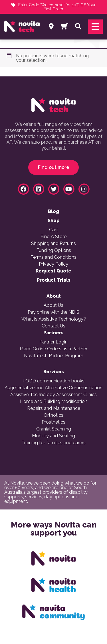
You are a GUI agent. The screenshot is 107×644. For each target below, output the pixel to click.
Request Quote (53, 271)
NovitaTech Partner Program (54, 356)
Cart (53, 230)
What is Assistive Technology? (54, 319)
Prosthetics (53, 422)
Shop (54, 221)
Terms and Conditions (53, 257)
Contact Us (53, 326)
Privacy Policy (53, 264)
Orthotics (53, 415)
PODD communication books (53, 381)
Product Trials (54, 280)
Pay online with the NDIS (53, 312)
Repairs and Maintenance (54, 408)
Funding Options (54, 250)
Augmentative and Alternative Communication (53, 388)
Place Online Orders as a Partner (53, 349)
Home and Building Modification (54, 402)
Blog (53, 212)
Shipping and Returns (53, 244)
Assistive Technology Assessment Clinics (53, 395)
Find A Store (53, 237)
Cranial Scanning (54, 429)
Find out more (53, 167)
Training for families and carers (53, 443)
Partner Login (53, 342)
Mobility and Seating (53, 436)
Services (54, 372)
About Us (53, 305)
